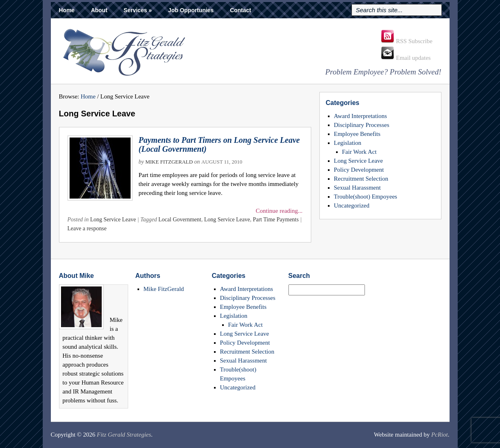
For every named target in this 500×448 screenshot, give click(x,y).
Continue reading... (279, 211)
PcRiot (440, 435)
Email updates (406, 58)
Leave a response (87, 228)
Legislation (348, 143)
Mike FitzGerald (169, 162)
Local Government (180, 220)
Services (138, 10)
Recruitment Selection (361, 179)
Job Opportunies (191, 10)
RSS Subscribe (406, 41)
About (99, 10)
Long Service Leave (113, 220)
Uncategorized (352, 205)
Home (67, 10)
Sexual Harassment (357, 188)
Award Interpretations (361, 116)
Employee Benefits (357, 134)
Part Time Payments (276, 220)
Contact (240, 10)
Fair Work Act (359, 152)
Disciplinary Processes (362, 125)
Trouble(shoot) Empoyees (366, 197)
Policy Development (359, 170)
